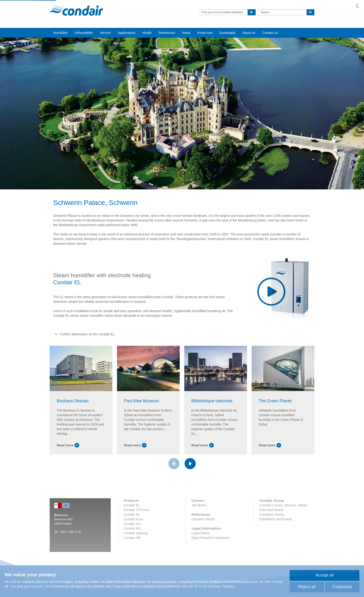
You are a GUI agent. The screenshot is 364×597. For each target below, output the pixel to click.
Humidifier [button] (60, 33)
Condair (76, 10)
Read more (68, 445)
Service (106, 33)
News (186, 33)
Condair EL (132, 505)
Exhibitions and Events (276, 519)
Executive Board (271, 510)
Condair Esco (133, 519)
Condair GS (132, 524)
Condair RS (132, 528)
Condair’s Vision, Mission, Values (283, 505)
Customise (342, 587)
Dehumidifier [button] (84, 33)
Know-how (205, 33)
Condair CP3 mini (136, 510)
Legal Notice (201, 533)
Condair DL (132, 515)
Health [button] (147, 33)
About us (249, 33)
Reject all (307, 587)
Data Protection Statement (211, 538)
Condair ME (132, 538)
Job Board (199, 505)
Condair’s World (203, 519)
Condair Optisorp (136, 533)
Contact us (270, 33)
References (167, 33)
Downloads (227, 33)
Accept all (325, 575)
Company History (272, 515)
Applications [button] (127, 33)
